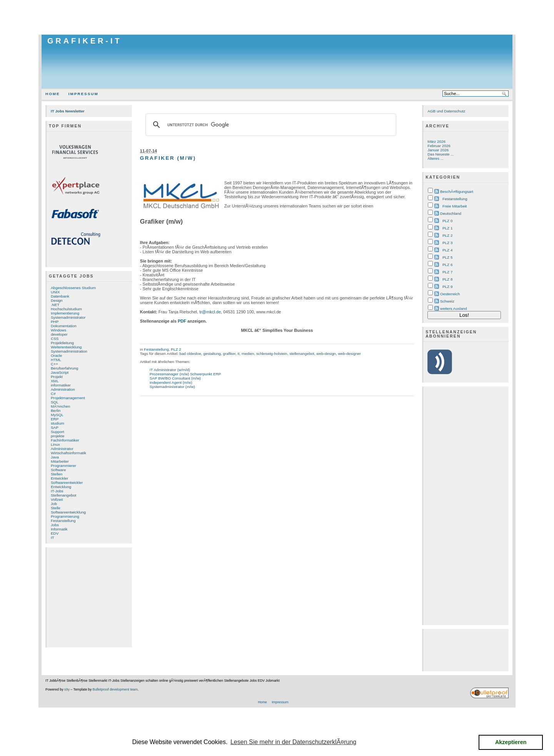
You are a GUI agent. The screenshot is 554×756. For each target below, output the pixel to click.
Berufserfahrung (64, 368)
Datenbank (60, 296)
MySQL (57, 415)
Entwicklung (61, 487)
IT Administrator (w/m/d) (170, 370)
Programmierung (65, 516)
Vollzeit (57, 499)
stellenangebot (302, 354)
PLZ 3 (447, 243)
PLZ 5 (447, 257)
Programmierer (63, 466)
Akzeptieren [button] (511, 742)
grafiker (229, 354)
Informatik (59, 529)
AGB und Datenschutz (446, 111)
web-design (326, 354)
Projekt (57, 377)
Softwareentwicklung (68, 512)
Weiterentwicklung (66, 347)
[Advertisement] (277, 17)
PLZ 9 (447, 287)
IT (53, 538)
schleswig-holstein (272, 354)
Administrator (62, 449)
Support (58, 432)
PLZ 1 (447, 228)
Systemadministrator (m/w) (172, 387)
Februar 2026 (439, 146)
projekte (58, 436)
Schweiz (447, 301)
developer (59, 334)
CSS (55, 339)
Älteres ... (436, 158)
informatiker (61, 385)
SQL (55, 402)
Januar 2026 (438, 150)
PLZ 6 (447, 265)
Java (55, 457)
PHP (55, 322)
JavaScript (60, 372)
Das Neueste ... (441, 154)
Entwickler (59, 478)
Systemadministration (69, 351)
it (239, 354)
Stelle (56, 508)
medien (248, 354)
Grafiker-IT (85, 41)
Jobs (55, 525)
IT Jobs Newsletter (68, 111)
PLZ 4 (447, 250)
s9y (67, 689)
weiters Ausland (454, 309)
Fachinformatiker (65, 440)
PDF (182, 321)
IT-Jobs (57, 491)
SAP (55, 427)
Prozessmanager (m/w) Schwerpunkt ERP (185, 374)
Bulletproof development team (115, 689)
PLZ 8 (447, 279)
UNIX (55, 292)
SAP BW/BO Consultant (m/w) (175, 378)
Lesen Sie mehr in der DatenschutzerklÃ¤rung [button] (293, 742)
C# (53, 394)
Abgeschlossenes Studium (73, 288)
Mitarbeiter (60, 461)
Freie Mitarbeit (455, 206)
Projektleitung (62, 343)
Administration (63, 389)
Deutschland (451, 213)
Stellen (57, 474)
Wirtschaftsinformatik (68, 453)
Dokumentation (64, 326)
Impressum (83, 94)
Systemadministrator (68, 317)
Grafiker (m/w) (168, 158)
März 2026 (436, 141)
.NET (55, 305)
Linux (55, 444)
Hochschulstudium (66, 309)
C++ (54, 364)
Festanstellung (63, 521)
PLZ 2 (176, 349)
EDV (55, 533)
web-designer (349, 354)
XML (55, 381)
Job (54, 504)
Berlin (56, 411)
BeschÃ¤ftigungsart (457, 192)
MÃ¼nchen (60, 406)
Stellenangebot (63, 495)
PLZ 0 (447, 221)
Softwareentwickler (67, 483)
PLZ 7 (447, 272)
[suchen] (270, 125)
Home (53, 94)
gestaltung (212, 354)
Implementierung (65, 313)
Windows (58, 330)
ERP (55, 419)
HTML (56, 360)
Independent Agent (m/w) (171, 382)
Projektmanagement (68, 398)
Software (58, 470)
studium (58, 423)
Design (57, 300)
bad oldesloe (190, 354)
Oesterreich (450, 294)
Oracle (56, 355)
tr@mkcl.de (210, 312)
